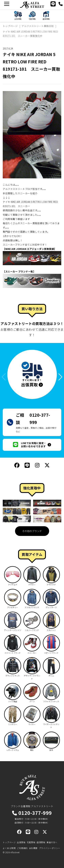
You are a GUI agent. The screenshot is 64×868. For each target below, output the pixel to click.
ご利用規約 (22, 848)
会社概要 (33, 848)
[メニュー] (7, 4)
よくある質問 (9, 848)
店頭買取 (41, 842)
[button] (59, 377)
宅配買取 (31, 842)
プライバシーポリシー (50, 848)
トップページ (9, 842)
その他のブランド (32, 531)
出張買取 (21, 842)
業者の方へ (52, 842)
